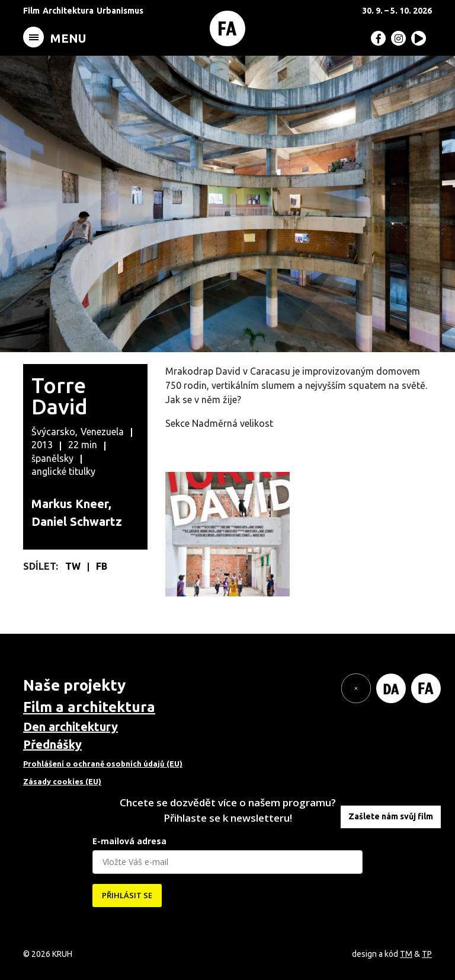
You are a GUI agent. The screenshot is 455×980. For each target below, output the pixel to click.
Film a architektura (89, 707)
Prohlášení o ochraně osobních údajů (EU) (103, 764)
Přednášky (52, 744)
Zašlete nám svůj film (391, 816)
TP (427, 954)
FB (102, 566)
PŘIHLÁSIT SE (127, 895)
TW (74, 566)
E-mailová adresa (129, 841)
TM (406, 954)
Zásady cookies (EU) (62, 781)
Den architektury (71, 727)
